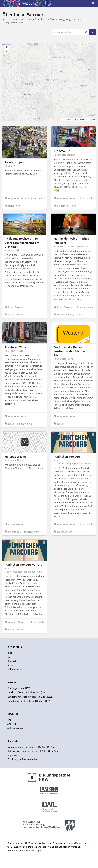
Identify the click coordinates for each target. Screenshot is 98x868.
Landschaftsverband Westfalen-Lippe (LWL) (30, 697)
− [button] (6, 52)
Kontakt (12, 661)
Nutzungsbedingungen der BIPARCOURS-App (31, 747)
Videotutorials (15, 669)
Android (12, 724)
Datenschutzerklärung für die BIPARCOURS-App (33, 751)
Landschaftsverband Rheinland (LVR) (27, 692)
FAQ (9, 657)
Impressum (13, 755)
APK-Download (15, 728)
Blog (10, 653)
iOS (9, 720)
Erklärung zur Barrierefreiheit (23, 759)
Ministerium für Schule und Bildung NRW (29, 701)
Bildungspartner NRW (19, 688)
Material (12, 665)
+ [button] (6, 47)
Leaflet (65, 119)
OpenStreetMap (78, 119)
